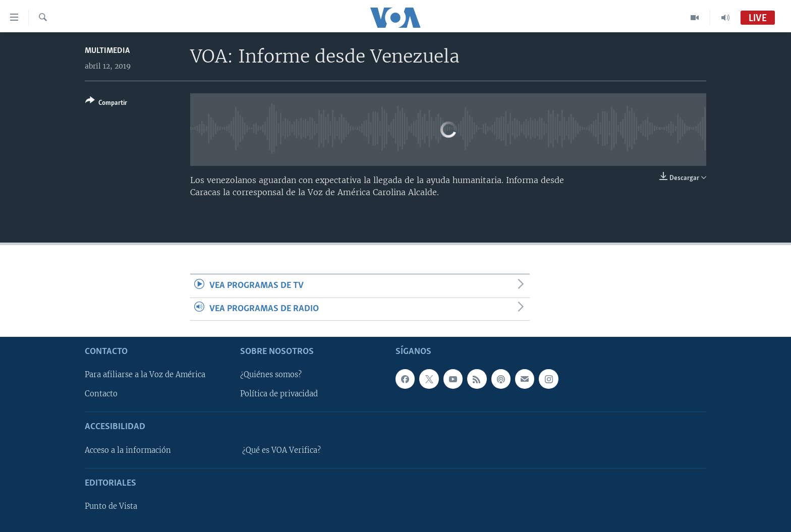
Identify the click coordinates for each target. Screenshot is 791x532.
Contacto (101, 394)
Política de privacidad (279, 394)
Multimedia (107, 51)
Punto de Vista (111, 506)
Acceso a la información (128, 450)
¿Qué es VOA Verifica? (281, 450)
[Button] (106, 104)
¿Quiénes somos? (271, 375)
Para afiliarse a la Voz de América (145, 375)
